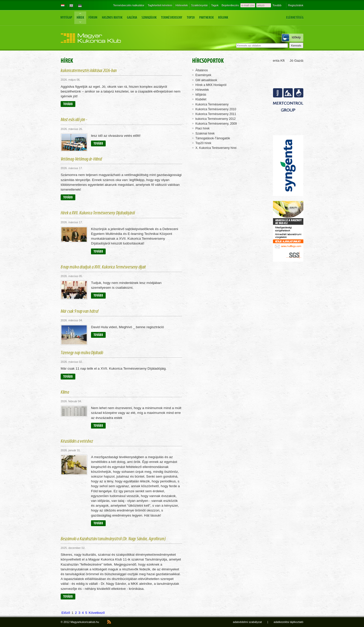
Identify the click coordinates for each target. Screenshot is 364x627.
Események (203, 75)
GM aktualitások (206, 80)
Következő (97, 613)
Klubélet (201, 99)
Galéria (132, 18)
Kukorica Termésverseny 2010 (216, 109)
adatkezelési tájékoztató (289, 622)
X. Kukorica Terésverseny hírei (216, 148)
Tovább (277, 5)
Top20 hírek (203, 143)
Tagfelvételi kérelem (160, 5)
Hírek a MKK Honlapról (211, 85)
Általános (202, 70)
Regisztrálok (296, 5)
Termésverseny (172, 18)
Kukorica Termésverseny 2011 (216, 114)
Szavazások (149, 18)
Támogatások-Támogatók (213, 138)
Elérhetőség (295, 18)
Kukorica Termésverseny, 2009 (216, 124)
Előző (66, 613)
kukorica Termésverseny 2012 (215, 119)
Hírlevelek (182, 5)
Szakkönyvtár (199, 5)
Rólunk (223, 18)
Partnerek (206, 18)
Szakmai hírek (205, 133)
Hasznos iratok (112, 18)
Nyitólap (66, 18)
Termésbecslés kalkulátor (129, 5)
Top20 (191, 18)
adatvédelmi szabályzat (247, 622)
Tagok (215, 5)
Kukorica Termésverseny (212, 104)
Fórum (93, 18)
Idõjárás (201, 95)
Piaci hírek (202, 128)
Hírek (80, 18)
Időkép (296, 37)
